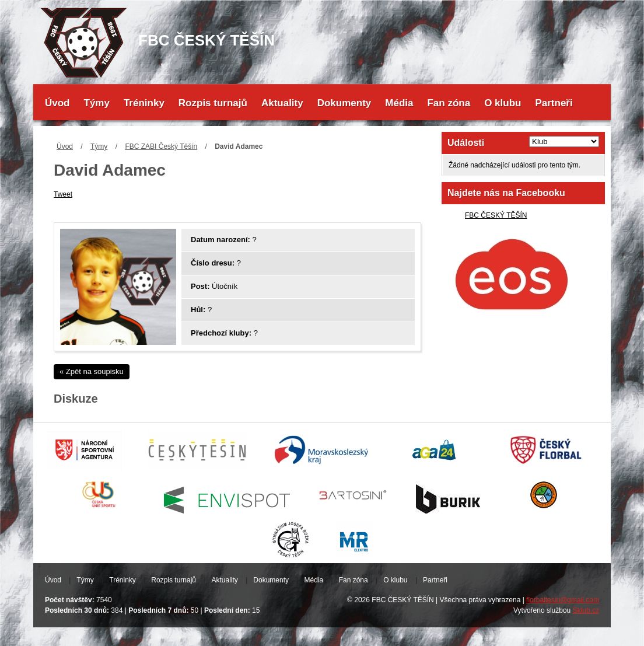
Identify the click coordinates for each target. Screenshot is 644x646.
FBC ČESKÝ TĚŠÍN (496, 215)
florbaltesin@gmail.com (563, 600)
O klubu (503, 103)
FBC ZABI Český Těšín (161, 146)
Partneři (554, 103)
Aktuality (282, 103)
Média (399, 103)
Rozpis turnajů (213, 103)
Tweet (63, 194)
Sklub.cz (586, 610)
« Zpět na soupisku (92, 371)
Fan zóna (449, 103)
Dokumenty (344, 103)
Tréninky (144, 103)
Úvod (57, 103)
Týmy (97, 103)
